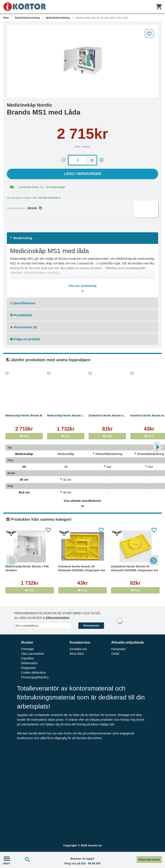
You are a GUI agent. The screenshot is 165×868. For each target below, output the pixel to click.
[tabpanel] (82, 61)
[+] (101, 160)
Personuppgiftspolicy (35, 677)
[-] (64, 160)
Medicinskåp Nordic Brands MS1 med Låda (102, 18)
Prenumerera (91, 626)
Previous (12, 560)
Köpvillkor (27, 658)
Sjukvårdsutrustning (27, 18)
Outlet (115, 654)
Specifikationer (23, 303)
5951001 (34, 208)
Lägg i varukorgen (83, 174)
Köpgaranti (28, 668)
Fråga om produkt (25, 339)
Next (153, 560)
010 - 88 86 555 (91, 863)
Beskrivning (21, 238)
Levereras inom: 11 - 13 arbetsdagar (42, 187)
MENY (7, 860)
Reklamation (29, 663)
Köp (24, 436)
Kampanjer (119, 649)
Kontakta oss (78, 649)
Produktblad (21, 315)
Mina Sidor (77, 654)
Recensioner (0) (24, 327)
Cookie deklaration (33, 673)
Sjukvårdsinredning (58, 18)
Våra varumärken (32, 654)
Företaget (27, 649)
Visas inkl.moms (149, 860)
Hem (6, 18)
